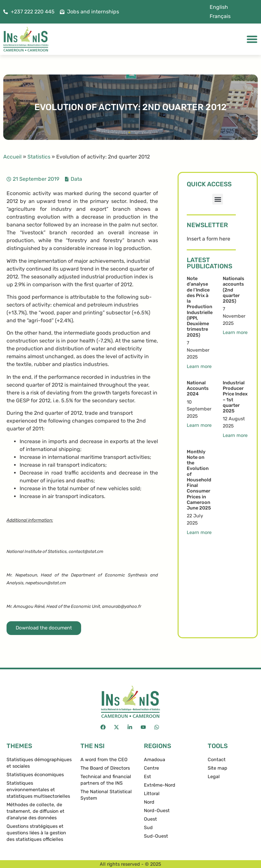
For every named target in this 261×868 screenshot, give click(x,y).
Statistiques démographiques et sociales (39, 763)
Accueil (12, 157)
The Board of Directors (105, 768)
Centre (151, 768)
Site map (217, 768)
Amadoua (155, 760)
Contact (217, 760)
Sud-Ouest (156, 836)
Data (76, 179)
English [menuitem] (219, 7)
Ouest (150, 819)
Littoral (152, 794)
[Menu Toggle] (252, 39)
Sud (148, 828)
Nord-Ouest (157, 811)
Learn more (199, 367)
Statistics (39, 157)
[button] (218, 199)
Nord (149, 802)
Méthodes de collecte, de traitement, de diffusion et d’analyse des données (35, 811)
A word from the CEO (104, 760)
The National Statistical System (106, 795)
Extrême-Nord (160, 785)
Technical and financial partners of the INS (106, 780)
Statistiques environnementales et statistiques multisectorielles (38, 790)
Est (148, 777)
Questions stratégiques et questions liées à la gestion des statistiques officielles (36, 833)
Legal (214, 777)
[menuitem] (219, 7)
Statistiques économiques (35, 775)
